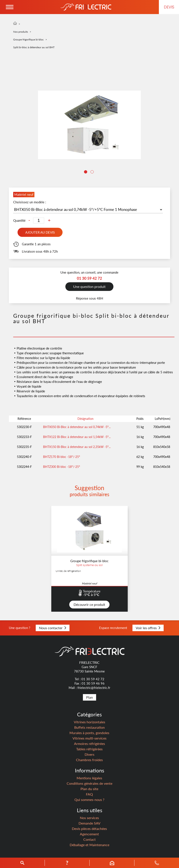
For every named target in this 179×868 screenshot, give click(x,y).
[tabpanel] (89, 125)
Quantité (19, 221)
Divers (89, 754)
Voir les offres (148, 628)
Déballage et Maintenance (89, 845)
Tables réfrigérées (89, 749)
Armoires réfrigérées (89, 744)
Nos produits (21, 32)
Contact (89, 839)
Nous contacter (53, 628)
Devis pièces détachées (89, 829)
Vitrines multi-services (89, 738)
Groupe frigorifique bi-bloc (28, 39)
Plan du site (89, 789)
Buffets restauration (89, 727)
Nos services (89, 818)
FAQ (89, 794)
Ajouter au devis (40, 232)
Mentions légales (89, 778)
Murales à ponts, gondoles (89, 733)
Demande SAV (89, 823)
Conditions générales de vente (89, 783)
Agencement (89, 834)
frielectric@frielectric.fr (94, 688)
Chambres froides (89, 760)
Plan (89, 697)
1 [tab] (86, 172)
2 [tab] (93, 172)
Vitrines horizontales (89, 722)
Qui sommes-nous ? (89, 800)
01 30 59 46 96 (93, 683)
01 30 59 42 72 (93, 679)
